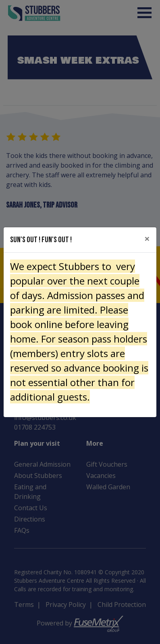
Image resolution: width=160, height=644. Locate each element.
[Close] (147, 239)
